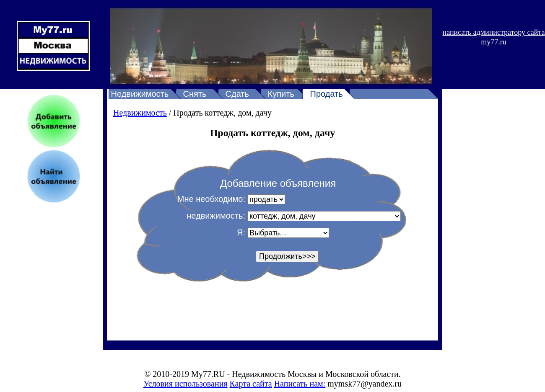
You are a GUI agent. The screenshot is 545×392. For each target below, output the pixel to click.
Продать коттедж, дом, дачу (222, 113)
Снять (195, 94)
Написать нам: (300, 384)
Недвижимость (140, 94)
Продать (327, 94)
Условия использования (186, 384)
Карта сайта (251, 384)
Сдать (237, 94)
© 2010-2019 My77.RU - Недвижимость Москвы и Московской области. (272, 374)
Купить (281, 94)
